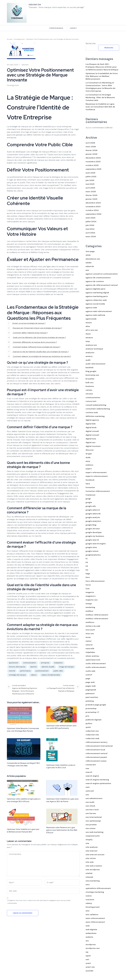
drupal (89, 454)
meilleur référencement (97, 615)
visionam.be (35, 4)
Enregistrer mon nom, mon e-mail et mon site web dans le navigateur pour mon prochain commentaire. (39, 902)
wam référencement (95, 922)
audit (88, 360)
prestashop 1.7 (92, 712)
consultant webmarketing (98, 409)
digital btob (91, 427)
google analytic (93, 517)
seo (87, 795)
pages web (91, 686)
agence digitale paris (96, 289)
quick (88, 727)
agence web (91, 308)
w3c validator (92, 915)
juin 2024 (90, 225)
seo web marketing (95, 832)
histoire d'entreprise (17, 667)
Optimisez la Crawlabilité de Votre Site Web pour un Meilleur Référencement (102, 76)
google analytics (93, 521)
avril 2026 (90, 143)
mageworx (91, 596)
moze (88, 637)
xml (87, 959)
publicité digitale (94, 720)
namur (89, 641)
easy (88, 461)
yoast (88, 963)
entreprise (45, 663)
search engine (92, 776)
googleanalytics (93, 555)
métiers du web (93, 626)
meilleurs (90, 622)
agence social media (95, 304)
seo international (94, 817)
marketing (90, 607)
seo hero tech (92, 810)
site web (90, 862)
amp (88, 341)
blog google (91, 371)
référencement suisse (96, 761)
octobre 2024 (92, 210)
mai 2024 (90, 229)
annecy (89, 356)
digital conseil (92, 431)
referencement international (99, 746)
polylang (90, 701)
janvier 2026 (92, 154)
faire (88, 484)
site (87, 843)
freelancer (91, 495)
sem (88, 787)
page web (90, 682)
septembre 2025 (93, 169)
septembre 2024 (94, 214)
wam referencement (95, 918)
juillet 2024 (91, 222)
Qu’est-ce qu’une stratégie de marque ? (29, 323)
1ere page (90, 251)
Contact (73, 28)
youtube (90, 971)
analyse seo (91, 345)
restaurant (91, 765)
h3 (87, 566)
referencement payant (96, 757)
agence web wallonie (95, 315)
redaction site (92, 735)
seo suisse (91, 828)
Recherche (109, 48)
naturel (89, 645)
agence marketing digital (97, 293)
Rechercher (91, 43)
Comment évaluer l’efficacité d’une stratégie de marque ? (36, 347)
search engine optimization (98, 783)
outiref (89, 675)
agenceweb (91, 319)
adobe (89, 263)
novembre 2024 (93, 207)
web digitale (91, 930)
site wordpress (93, 870)
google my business (95, 536)
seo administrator (94, 798)
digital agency (92, 420)
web (88, 926)
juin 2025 (90, 180)
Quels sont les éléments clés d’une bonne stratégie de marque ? (39, 337)
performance (25, 671)
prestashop (91, 708)
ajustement (14, 663)
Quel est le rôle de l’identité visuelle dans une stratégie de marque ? (40, 352)
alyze (88, 334)
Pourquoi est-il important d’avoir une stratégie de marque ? (37, 328)
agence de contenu (95, 281)
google (89, 502)
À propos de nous (56, 28)
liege (88, 574)
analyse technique (94, 349)
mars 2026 (91, 147)
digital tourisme (93, 446)
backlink (90, 368)
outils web (90, 671)
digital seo (91, 442)
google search (92, 540)
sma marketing (93, 881)
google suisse (92, 551)
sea (87, 768)
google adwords (93, 514)
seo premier (91, 825)
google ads (91, 506)
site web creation (94, 866)
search (89, 772)
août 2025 (90, 173)
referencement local (95, 750)
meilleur (89, 611)
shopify (89, 840)
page (88, 679)
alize (88, 326)
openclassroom (93, 660)
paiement (90, 693)
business (90, 386)
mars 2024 (91, 237)
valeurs (34, 675)
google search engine (96, 544)
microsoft (90, 630)
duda (88, 457)
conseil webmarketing (96, 405)
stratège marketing (95, 892)
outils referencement (96, 667)
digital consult (92, 435)
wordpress (91, 945)
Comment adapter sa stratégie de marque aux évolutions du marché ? (42, 356)
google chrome (93, 529)
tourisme (90, 900)
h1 (87, 559)
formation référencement (98, 491)
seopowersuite (93, 836)
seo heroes (91, 813)
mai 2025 (90, 184)
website (89, 937)
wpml (88, 956)
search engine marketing (97, 780)
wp (87, 952)
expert (89, 469)
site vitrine (91, 858)
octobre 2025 (92, 165)
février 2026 (92, 150)
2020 (88, 255)
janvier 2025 (91, 199)
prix (87, 716)
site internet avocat (95, 855)
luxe (88, 589)
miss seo (90, 634)
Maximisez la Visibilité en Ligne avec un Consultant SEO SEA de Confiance (100, 107)
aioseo (89, 323)
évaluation (58, 663)
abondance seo (93, 259)
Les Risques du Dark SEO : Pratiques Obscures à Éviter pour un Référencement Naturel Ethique (102, 67)
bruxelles (90, 379)
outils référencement (96, 664)
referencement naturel (97, 753)
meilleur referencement (97, 619)
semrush (90, 791)
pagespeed (91, 690)
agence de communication (98, 278)
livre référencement (95, 581)
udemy (89, 903)
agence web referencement (99, 311)
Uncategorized (13, 85)
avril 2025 (90, 188)
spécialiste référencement (98, 888)
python (89, 723)
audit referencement (96, 364)
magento (90, 592)
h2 (87, 562)
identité (33, 667)
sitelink (89, 873)
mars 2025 (91, 192)
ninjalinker (90, 652)
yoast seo (90, 967)
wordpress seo (93, 948)
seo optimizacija (93, 821)
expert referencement (96, 472)
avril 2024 (90, 233)
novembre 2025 (93, 162)
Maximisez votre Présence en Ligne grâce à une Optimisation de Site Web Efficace (62, 830)
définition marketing (95, 416)
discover (90, 450)
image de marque (66, 667)
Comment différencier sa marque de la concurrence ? (35, 342)
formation (90, 487)
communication (30, 663)
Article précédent (25, 690)
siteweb (89, 877)
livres (88, 585)
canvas (89, 390)
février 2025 (91, 195)
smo (88, 885)
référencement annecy (97, 742)
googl (88, 499)
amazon (89, 338)
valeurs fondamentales (51, 675)
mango (89, 604)
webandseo (91, 933)
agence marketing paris (97, 296)
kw (87, 570)
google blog (91, 525)
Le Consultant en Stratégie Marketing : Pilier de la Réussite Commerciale (100, 98)
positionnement (42, 671)
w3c (88, 911)
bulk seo (90, 383)
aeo (87, 270)
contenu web (92, 413)
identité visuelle (48, 667)
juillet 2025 (91, 177)
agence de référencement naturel (102, 285)
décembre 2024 (93, 203)
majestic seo (92, 600)
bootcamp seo (92, 375)
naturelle (90, 649)
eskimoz (89, 465)
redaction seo (92, 731)
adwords (90, 266)
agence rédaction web (96, 300)
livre (88, 577)
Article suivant (62, 688)
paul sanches (92, 697)
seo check (90, 806)
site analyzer (92, 847)
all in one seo (92, 330)
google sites (91, 547)
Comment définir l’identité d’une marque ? (30, 333)
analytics (90, 353)
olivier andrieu (92, 656)
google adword (93, 510)
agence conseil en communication (102, 274)
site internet (91, 851)
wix (87, 941)
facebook (90, 480)
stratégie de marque (17, 675)
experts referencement (97, 476)
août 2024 (91, 218)
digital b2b (91, 424)
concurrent (91, 401)
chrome (89, 394)
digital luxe (91, 439)
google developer (94, 532)
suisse (89, 896)
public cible (58, 671)
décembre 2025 (93, 158)
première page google (96, 705)
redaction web (92, 738)
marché (12, 671)
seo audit (90, 802)
